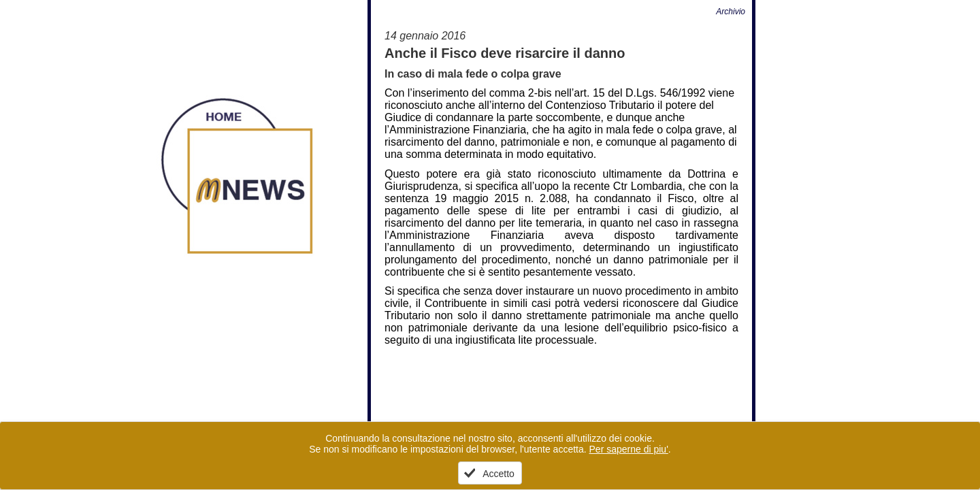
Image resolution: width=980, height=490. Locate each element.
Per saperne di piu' (629, 449)
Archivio (731, 12)
